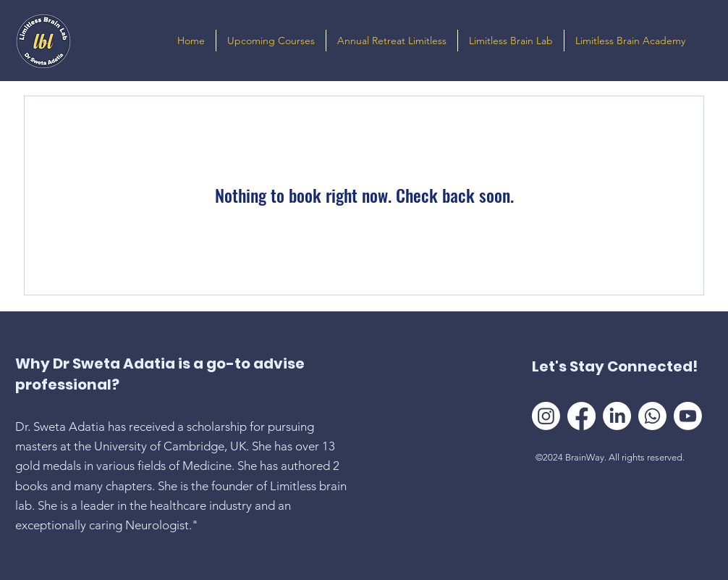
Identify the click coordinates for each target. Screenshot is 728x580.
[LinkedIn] (617, 416)
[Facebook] (581, 416)
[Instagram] (546, 416)
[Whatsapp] (652, 416)
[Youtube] (688, 416)
